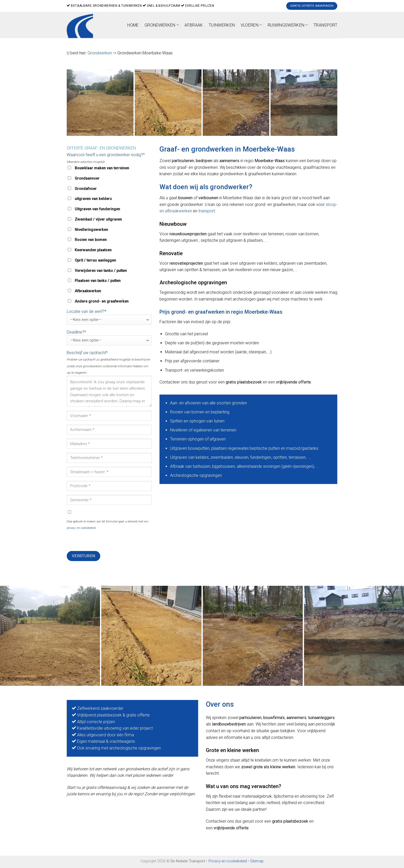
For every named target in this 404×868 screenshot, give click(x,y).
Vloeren (251, 25)
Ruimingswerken (288, 25)
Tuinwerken (222, 25)
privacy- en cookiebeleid (81, 528)
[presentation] (106, 541)
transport (207, 211)
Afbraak (194, 25)
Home (133, 25)
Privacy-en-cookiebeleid (228, 861)
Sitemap (257, 861)
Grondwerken (162, 25)
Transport (325, 25)
